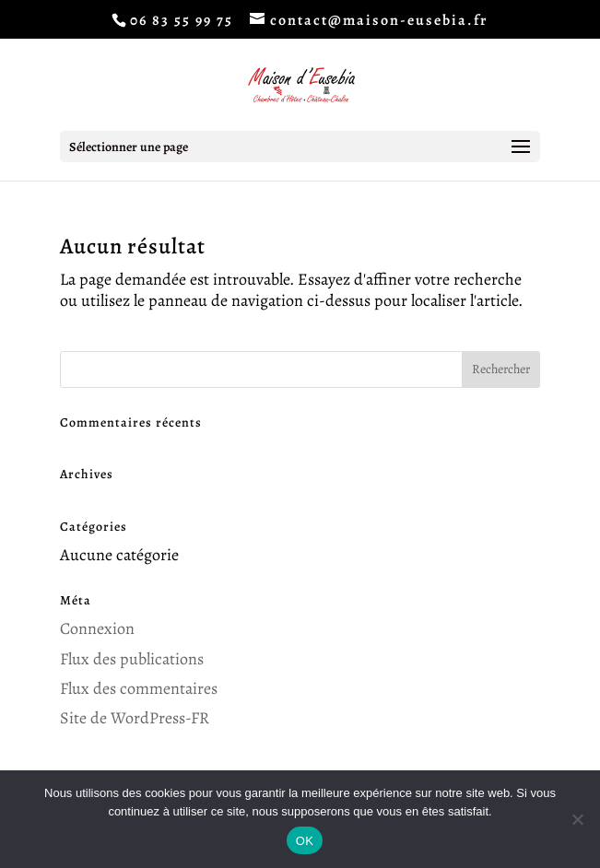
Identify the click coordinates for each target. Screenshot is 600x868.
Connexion (97, 628)
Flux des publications (132, 659)
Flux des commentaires (139, 688)
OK (305, 841)
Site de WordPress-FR (135, 718)
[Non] (577, 819)
